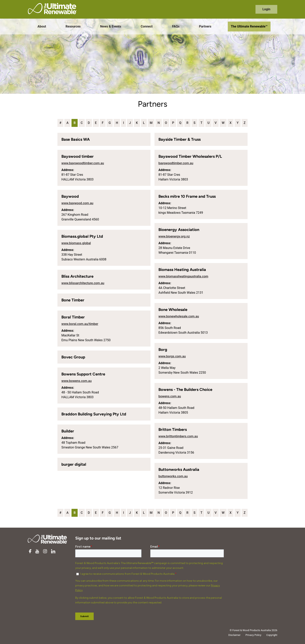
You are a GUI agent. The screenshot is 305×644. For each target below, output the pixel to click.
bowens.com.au (170, 396)
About (42, 26)
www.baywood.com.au (77, 203)
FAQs (176, 26)
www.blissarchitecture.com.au (83, 283)
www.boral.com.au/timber (80, 324)
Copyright (272, 635)
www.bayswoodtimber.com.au (83, 163)
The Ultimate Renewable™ (249, 26)
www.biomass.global (76, 243)
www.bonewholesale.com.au (179, 316)
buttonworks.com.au (173, 476)
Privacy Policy (253, 635)
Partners (205, 26)
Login (266, 9)
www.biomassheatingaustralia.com (183, 276)
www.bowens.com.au (77, 381)
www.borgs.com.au (172, 356)
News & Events (111, 26)
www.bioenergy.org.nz (174, 236)
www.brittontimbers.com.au (178, 436)
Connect (147, 26)
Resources (73, 26)
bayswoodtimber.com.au (176, 163)
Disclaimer (234, 635)
